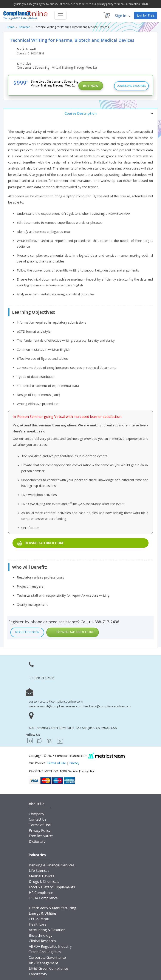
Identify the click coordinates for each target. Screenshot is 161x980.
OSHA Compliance (43, 898)
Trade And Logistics (45, 952)
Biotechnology (41, 935)
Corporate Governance (47, 957)
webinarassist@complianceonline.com (56, 706)
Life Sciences (39, 870)
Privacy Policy (40, 830)
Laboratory (38, 974)
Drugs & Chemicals (44, 881)
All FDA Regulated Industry (50, 946)
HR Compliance (41, 893)
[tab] (80, 113)
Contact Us (38, 819)
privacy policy (105, 4)
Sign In (123, 16)
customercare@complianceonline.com (56, 701)
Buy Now (91, 86)
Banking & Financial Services (52, 865)
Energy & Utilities (43, 913)
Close (145, 4)
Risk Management (43, 963)
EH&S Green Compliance (48, 968)
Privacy (74, 763)
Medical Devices (42, 876)
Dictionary (37, 841)
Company (36, 814)
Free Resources (41, 836)
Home (11, 27)
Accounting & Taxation (47, 930)
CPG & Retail (39, 919)
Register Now (27, 632)
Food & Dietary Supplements (52, 887)
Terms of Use (40, 825)
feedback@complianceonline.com (107, 706)
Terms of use (56, 763)
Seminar (24, 27)
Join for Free (146, 15)
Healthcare (38, 924)
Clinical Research (42, 941)
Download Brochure (131, 86)
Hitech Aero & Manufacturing (53, 908)
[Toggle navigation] (60, 15)
